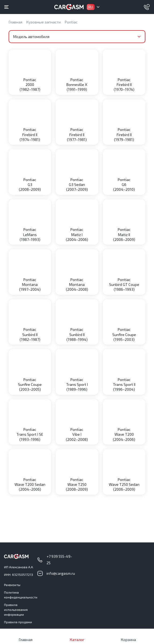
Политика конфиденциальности (21, 595)
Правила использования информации (16, 610)
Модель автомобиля (31, 37)
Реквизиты (12, 585)
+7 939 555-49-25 (59, 560)
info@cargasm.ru (61, 573)
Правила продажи (18, 622)
